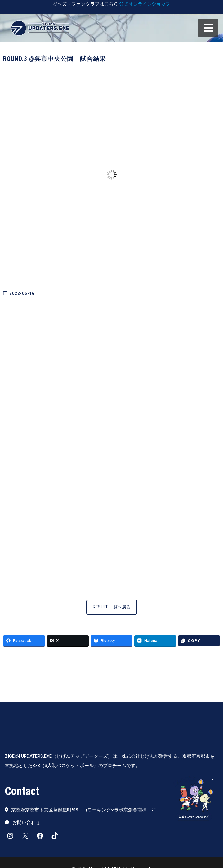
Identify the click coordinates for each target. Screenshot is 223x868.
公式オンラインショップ (145, 4)
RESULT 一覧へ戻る (112, 607)
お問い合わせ (26, 822)
